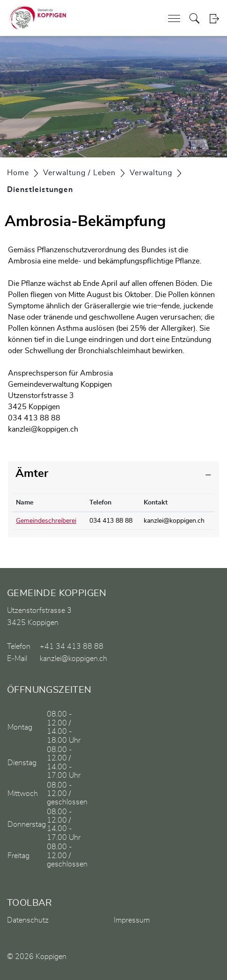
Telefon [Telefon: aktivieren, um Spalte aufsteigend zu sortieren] (100, 503)
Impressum (132, 920)
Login (214, 18)
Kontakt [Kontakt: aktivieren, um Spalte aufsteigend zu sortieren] (156, 503)
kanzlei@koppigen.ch (43, 429)
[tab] (113, 474)
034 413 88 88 (111, 521)
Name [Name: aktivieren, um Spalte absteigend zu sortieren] (25, 503)
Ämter (32, 474)
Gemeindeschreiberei (46, 521)
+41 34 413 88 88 (72, 646)
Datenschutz (28, 920)
